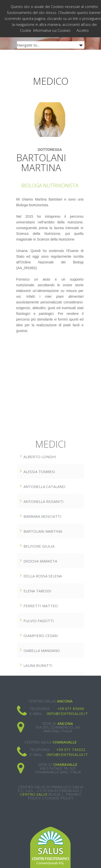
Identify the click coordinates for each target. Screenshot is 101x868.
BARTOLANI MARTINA (43, 583)
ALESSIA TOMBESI (39, 524)
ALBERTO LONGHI (40, 509)
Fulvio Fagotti (39, 673)
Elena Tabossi (37, 643)
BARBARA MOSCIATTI (42, 568)
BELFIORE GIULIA (39, 598)
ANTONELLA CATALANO (44, 538)
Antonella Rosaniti (44, 553)
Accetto (83, 30)
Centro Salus (34, 794)
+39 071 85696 (71, 708)
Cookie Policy (59, 798)
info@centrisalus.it (67, 713)
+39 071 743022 (71, 749)
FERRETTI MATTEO (41, 658)
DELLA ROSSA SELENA (43, 628)
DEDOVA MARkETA (40, 613)
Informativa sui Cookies (52, 30)
